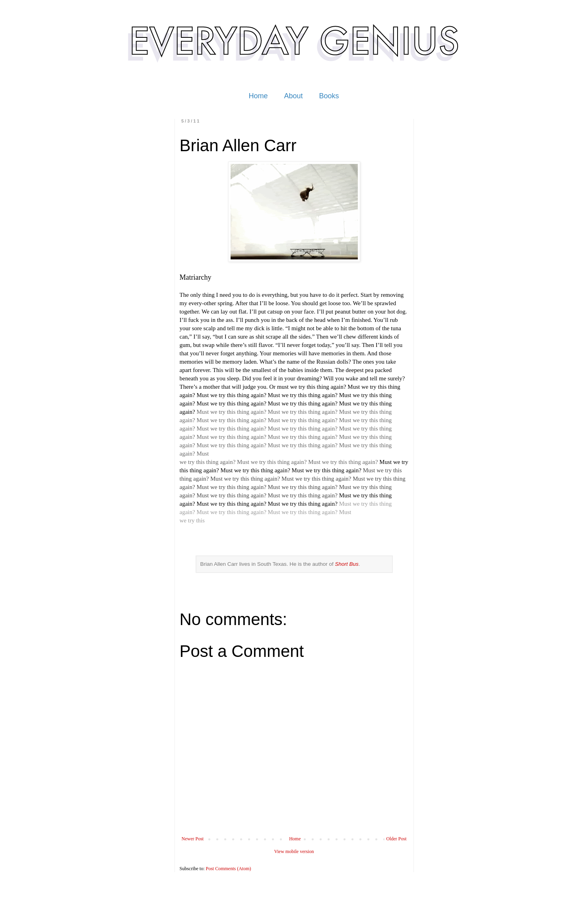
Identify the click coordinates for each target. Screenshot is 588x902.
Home (258, 96)
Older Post (397, 839)
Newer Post (193, 839)
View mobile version (294, 851)
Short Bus (346, 564)
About (293, 96)
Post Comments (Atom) (229, 869)
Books (329, 96)
